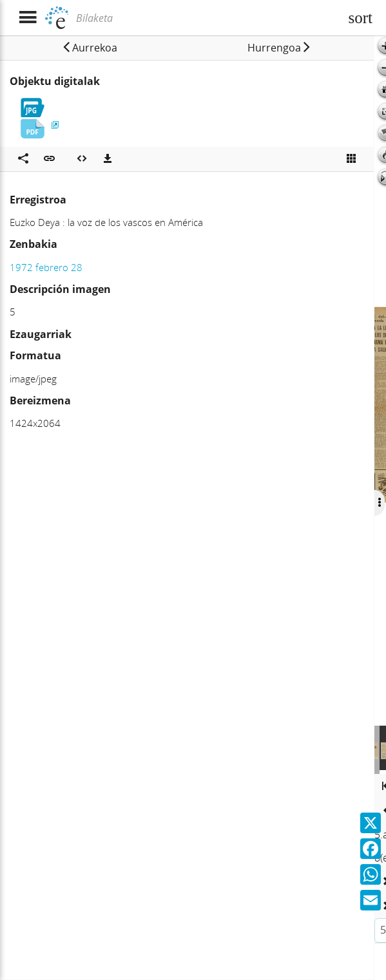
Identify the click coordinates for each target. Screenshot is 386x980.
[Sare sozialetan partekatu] (23, 159)
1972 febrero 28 (46, 267)
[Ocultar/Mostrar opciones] (378, 503)
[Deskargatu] (108, 159)
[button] (89, 48)
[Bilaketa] (207, 18)
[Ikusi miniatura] (351, 159)
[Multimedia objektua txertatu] (82, 159)
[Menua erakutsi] (27, 18)
